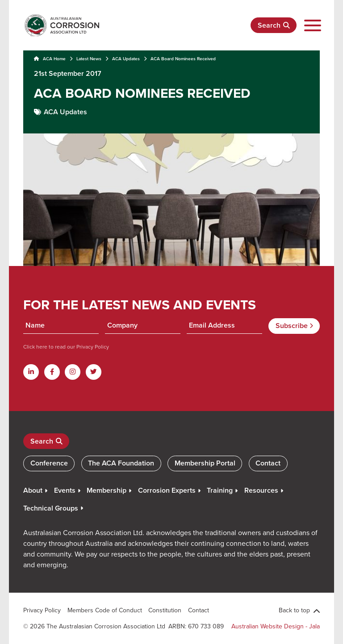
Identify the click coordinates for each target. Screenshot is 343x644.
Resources (261, 490)
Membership (107, 490)
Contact (268, 463)
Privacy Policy (92, 347)
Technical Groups (51, 508)
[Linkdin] (31, 372)
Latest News (89, 59)
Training (220, 490)
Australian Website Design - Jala (276, 626)
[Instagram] (73, 372)
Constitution (165, 610)
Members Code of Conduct (105, 610)
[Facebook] (52, 372)
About (33, 490)
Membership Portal (205, 463)
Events (65, 490)
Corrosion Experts (167, 490)
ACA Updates (126, 59)
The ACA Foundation (121, 463)
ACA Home (50, 59)
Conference (49, 463)
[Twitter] (94, 372)
